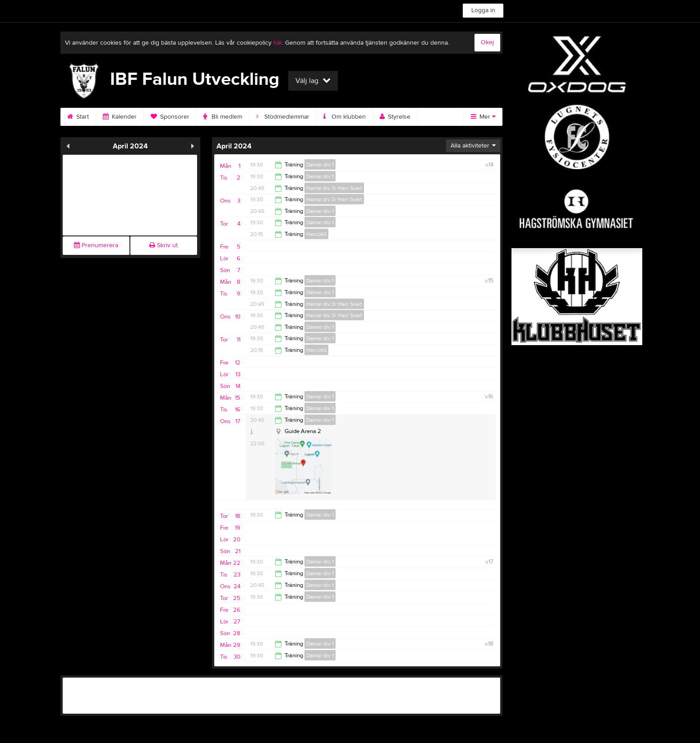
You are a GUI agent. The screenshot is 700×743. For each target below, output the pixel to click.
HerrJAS (316, 234)
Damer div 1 (320, 165)
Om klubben (345, 117)
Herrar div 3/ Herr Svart (334, 188)
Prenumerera (96, 245)
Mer (483, 117)
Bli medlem (223, 117)
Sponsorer (170, 117)
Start (78, 117)
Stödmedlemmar (283, 117)
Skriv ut (163, 245)
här (278, 43)
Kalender (120, 117)
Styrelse (395, 117)
